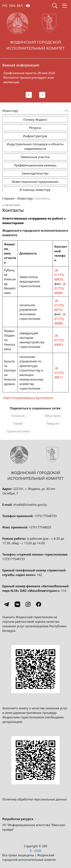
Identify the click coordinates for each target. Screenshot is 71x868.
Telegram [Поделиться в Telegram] (53, 424)
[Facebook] (39, 604)
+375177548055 (40, 527)
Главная (8, 198)
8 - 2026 (35, 851)
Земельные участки (35, 157)
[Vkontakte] (17, 604)
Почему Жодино (35, 120)
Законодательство (35, 173)
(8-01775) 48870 (59, 275)
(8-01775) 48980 (60, 288)
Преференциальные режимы (35, 165)
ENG (12, 6)
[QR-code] (35, 669)
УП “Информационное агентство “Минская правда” (34, 827)
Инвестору (25, 198)
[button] (29, 95)
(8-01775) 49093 (59, 340)
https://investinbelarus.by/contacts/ (28, 398)
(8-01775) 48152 (59, 305)
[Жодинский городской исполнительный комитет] (35, 32)
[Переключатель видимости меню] (66, 111)
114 (64, 591)
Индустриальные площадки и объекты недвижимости (35, 146)
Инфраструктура (35, 136)
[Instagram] (28, 604)
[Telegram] (7, 604)
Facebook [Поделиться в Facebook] (18, 416)
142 (39, 575)
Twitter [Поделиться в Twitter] (18, 424)
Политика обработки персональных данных (35, 799)
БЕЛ (20, 6)
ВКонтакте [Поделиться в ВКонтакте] (53, 416)
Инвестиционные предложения (35, 182)
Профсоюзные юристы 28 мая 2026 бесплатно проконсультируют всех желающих (41, 78)
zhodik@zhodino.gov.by (30, 505)
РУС (5, 6)
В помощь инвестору (35, 190)
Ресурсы (35, 128)
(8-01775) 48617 (59, 373)
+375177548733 (46, 516)
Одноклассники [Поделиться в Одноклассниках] (18, 431)
